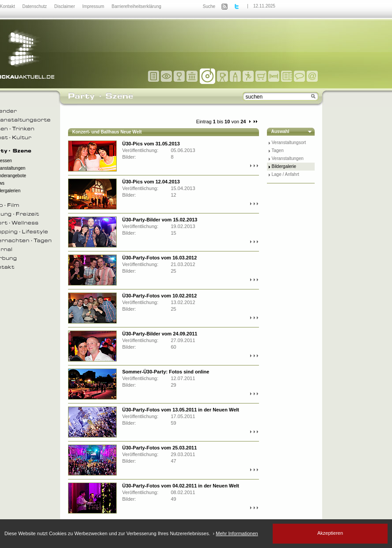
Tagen (278, 150)
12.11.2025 (264, 6)
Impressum (94, 6)
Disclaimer (65, 6)
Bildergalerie (284, 166)
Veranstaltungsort (289, 143)
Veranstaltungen (288, 158)
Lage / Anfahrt (285, 174)
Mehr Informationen (237, 533)
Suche (209, 6)
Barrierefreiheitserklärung (137, 6)
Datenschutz (35, 6)
